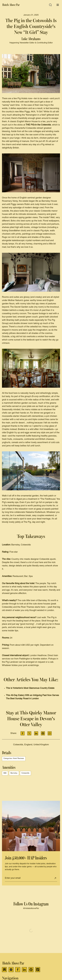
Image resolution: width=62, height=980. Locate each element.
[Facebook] (18, 970)
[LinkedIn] (24, 970)
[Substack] (4, 970)
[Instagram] (11, 970)
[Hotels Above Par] (11, 5)
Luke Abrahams (31, 39)
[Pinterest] (31, 970)
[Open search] (50, 5)
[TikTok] (38, 970)
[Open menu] (58, 5)
